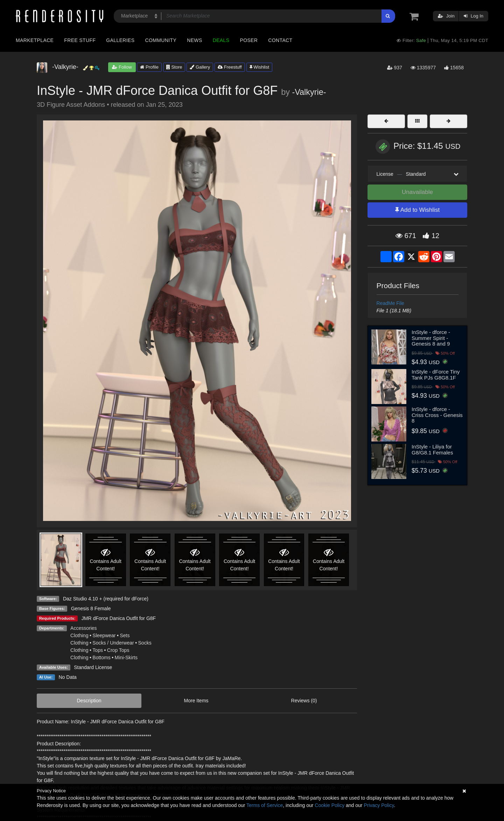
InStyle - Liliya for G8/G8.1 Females (432, 450)
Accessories (83, 628)
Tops (98, 650)
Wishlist (259, 67)
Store (174, 67)
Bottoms (101, 658)
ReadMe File (390, 303)
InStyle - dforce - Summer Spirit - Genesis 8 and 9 (431, 338)
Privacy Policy (379, 805)
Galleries (120, 40)
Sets (125, 635)
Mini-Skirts (126, 658)
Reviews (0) (304, 701)
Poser (249, 40)
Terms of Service (265, 805)
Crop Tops (118, 650)
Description (89, 701)
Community (161, 40)
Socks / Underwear (113, 643)
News (194, 40)
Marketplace (35, 40)
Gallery (200, 67)
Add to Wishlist (417, 210)
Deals (221, 40)
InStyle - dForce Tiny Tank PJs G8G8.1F (436, 375)
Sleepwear (104, 635)
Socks (145, 643)
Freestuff (230, 67)
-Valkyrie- (309, 92)
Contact (280, 40)
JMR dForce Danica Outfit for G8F (119, 618)
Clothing (79, 635)
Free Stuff (80, 40)
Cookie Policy (330, 805)
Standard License (93, 667)
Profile (149, 67)
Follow (122, 67)
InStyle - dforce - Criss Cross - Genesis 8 (437, 415)
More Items (196, 701)
